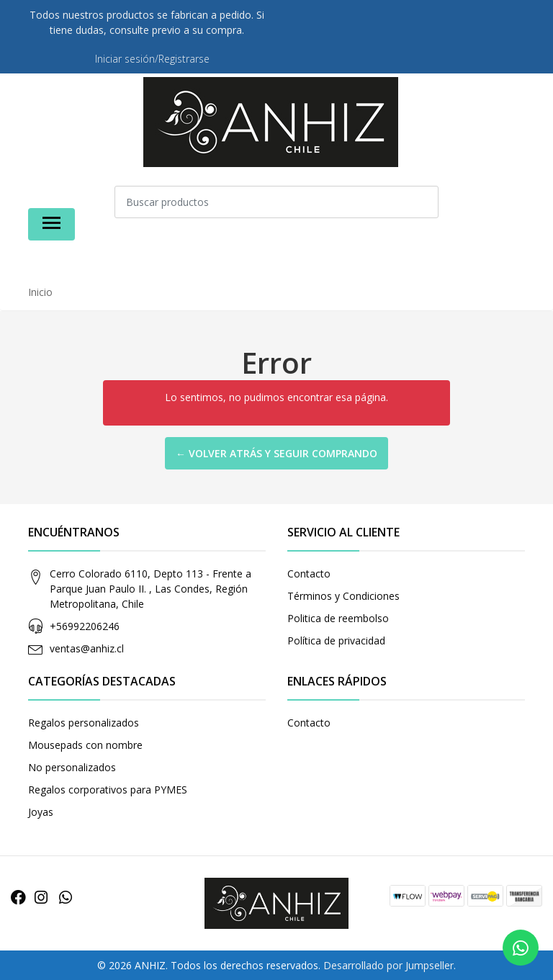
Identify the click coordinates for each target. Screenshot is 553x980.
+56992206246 (85, 626)
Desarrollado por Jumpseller (388, 965)
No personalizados (72, 767)
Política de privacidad (336, 640)
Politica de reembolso (338, 618)
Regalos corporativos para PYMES (108, 790)
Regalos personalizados (84, 723)
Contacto (309, 574)
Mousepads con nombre (85, 745)
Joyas (41, 812)
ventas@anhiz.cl (87, 648)
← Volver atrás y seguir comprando (276, 453)
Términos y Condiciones (343, 596)
